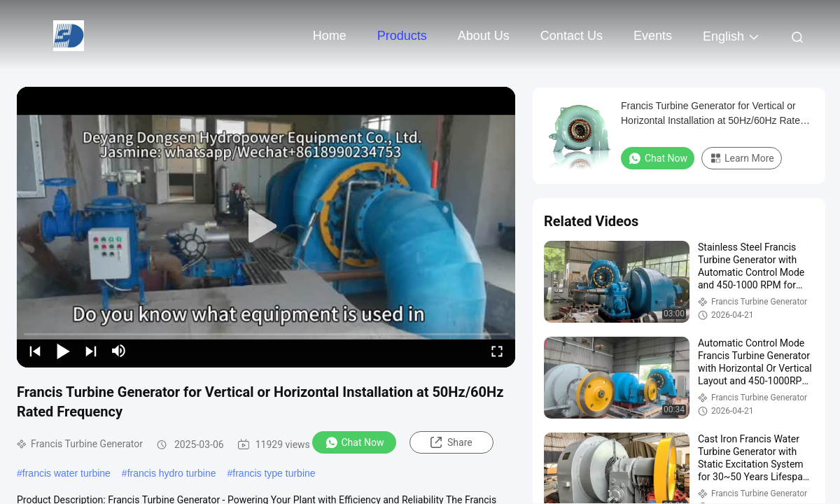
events (653, 36)
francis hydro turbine (172, 473)
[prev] (35, 351)
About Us (484, 36)
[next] (91, 351)
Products (402, 36)
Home (330, 36)
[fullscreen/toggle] (497, 351)
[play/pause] (63, 351)
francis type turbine (274, 473)
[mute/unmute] (119, 351)
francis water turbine (66, 473)
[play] (266, 227)
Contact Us (572, 36)
